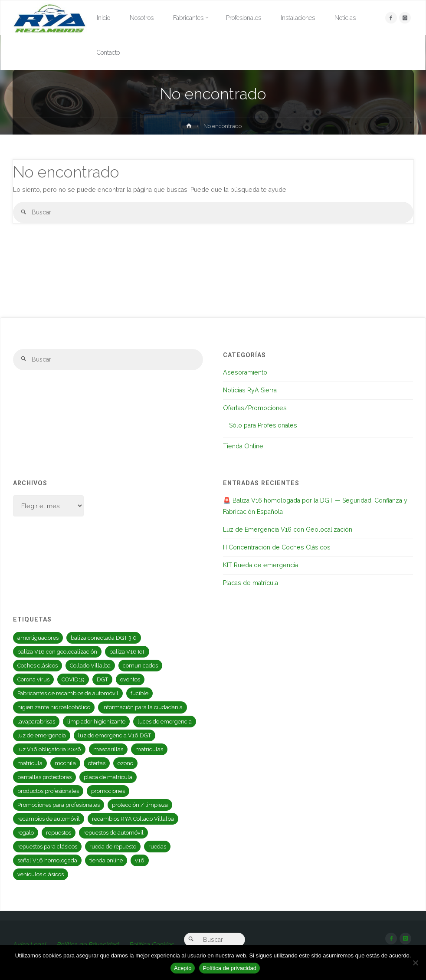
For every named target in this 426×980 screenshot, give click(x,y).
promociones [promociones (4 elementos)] (108, 791)
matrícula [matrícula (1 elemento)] (30, 763)
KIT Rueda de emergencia (261, 565)
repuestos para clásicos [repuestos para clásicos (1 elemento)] (47, 847)
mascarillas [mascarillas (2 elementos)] (108, 749)
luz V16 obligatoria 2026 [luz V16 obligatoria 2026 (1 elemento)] (49, 749)
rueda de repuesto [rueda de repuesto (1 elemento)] (113, 847)
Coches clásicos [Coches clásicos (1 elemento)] (38, 666)
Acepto (183, 968)
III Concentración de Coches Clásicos (277, 547)
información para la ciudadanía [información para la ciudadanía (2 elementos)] (143, 707)
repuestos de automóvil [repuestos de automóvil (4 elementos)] (113, 833)
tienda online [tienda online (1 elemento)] (106, 860)
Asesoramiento (245, 372)
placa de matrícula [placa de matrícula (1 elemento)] (108, 777)
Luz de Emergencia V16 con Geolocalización (288, 529)
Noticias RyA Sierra (250, 390)
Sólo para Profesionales (263, 425)
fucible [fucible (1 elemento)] (139, 693)
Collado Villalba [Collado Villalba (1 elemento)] (90, 666)
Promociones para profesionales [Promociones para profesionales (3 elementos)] (59, 805)
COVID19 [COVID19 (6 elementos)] (73, 679)
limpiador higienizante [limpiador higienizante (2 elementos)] (96, 722)
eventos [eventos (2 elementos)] (130, 679)
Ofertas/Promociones (255, 408)
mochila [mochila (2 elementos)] (65, 763)
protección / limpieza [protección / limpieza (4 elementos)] (140, 805)
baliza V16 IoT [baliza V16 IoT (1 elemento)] (127, 652)
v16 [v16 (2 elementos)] (140, 860)
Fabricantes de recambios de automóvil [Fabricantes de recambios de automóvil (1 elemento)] (68, 693)
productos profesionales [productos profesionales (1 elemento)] (48, 791)
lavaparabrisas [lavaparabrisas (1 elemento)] (36, 722)
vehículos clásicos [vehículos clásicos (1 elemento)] (41, 874)
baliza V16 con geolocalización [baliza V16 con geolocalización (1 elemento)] (57, 652)
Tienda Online (243, 446)
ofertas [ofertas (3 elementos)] (97, 763)
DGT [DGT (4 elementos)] (102, 679)
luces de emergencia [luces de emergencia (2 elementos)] (165, 722)
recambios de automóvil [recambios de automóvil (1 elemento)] (49, 819)
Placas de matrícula (251, 583)
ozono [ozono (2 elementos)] (125, 763)
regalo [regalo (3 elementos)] (26, 833)
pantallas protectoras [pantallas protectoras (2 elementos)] (44, 777)
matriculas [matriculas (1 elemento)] (149, 749)
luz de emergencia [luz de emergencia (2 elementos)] (42, 735)
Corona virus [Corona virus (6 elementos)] (33, 679)
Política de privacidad (229, 968)
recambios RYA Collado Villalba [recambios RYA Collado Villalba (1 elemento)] (133, 819)
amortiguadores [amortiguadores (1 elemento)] (38, 638)
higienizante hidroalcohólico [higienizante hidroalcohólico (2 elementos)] (54, 707)
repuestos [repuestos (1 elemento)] (59, 833)
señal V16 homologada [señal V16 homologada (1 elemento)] (47, 860)
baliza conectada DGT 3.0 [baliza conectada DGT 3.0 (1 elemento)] (104, 638)
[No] (415, 963)
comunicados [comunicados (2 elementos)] (140, 666)
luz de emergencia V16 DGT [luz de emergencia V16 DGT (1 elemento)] (115, 735)
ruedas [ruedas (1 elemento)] (157, 847)
